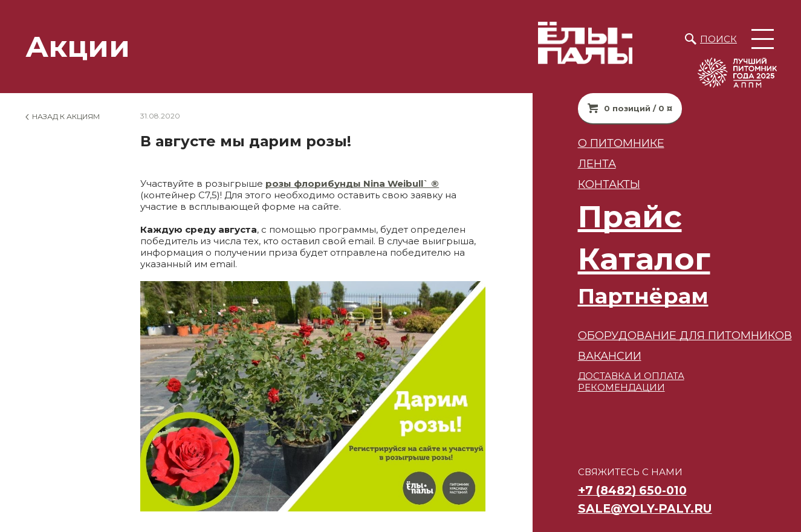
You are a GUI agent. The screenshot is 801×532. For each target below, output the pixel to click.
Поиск (718, 39)
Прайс (608, 217)
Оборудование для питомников (663, 335)
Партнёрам (621, 296)
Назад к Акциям (66, 116)
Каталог (622, 259)
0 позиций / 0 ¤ (616, 108)
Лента (575, 164)
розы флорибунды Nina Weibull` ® (352, 183)
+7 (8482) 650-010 (611, 490)
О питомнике (599, 143)
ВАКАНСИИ (588, 356)
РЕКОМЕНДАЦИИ (600, 387)
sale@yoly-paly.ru (623, 508)
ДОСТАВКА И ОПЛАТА (609, 376)
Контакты (587, 184)
